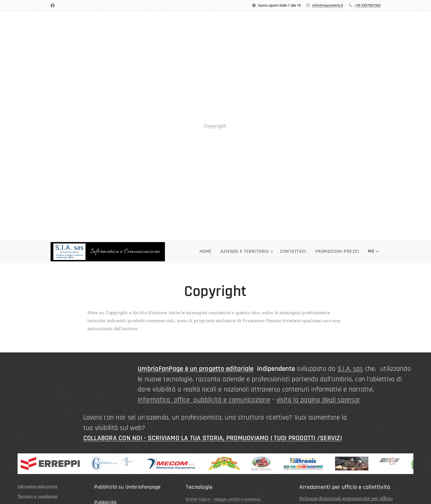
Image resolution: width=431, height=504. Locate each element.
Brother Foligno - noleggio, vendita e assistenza (224, 499)
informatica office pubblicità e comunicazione (204, 400)
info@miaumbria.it (328, 5)
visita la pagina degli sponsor (318, 400)
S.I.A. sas (350, 369)
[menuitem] (200, 252)
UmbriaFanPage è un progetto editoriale (196, 369)
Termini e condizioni (38, 496)
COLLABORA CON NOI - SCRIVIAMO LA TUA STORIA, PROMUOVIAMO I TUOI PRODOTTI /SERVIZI (213, 438)
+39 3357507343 (368, 5)
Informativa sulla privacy (38, 486)
